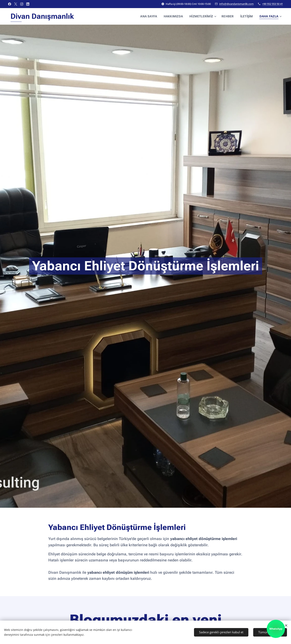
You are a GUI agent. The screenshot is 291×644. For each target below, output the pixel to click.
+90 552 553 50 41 (273, 4)
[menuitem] (152, 16)
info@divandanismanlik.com (236, 4)
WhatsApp (276, 629)
